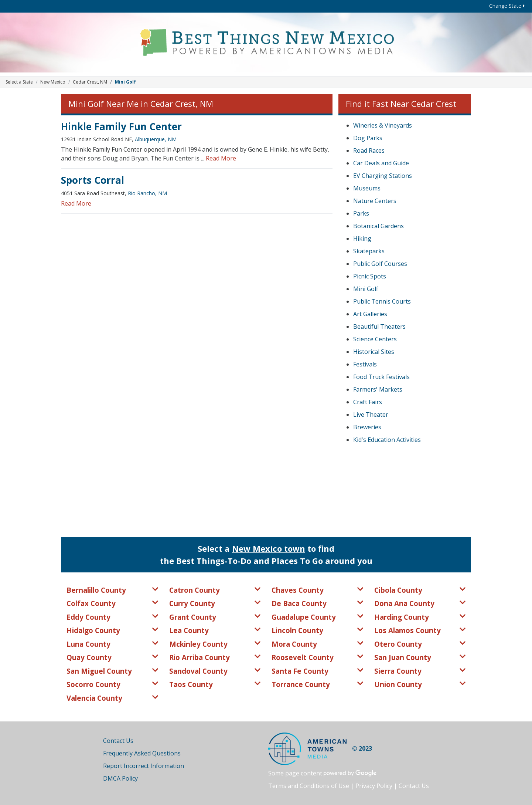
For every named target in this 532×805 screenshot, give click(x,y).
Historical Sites (374, 352)
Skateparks (369, 251)
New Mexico (53, 82)
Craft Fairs (368, 402)
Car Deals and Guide (381, 163)
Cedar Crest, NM (90, 82)
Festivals (365, 364)
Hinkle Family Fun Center (121, 126)
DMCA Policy (120, 778)
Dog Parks (368, 138)
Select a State (19, 82)
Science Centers (375, 339)
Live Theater (371, 415)
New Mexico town (269, 548)
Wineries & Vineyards (383, 125)
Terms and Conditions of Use (309, 786)
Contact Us (118, 741)
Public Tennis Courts (382, 301)
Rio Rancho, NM (147, 193)
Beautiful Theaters (379, 327)
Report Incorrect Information (144, 766)
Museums (367, 188)
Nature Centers (375, 201)
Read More (221, 158)
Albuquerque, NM (156, 139)
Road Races (369, 150)
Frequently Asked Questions (142, 753)
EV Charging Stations (383, 176)
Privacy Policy (374, 786)
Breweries (367, 427)
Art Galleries (370, 314)
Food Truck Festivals (381, 377)
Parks (361, 213)
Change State (507, 6)
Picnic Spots (370, 276)
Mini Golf (366, 289)
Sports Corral (93, 180)
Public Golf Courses (380, 264)
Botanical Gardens (378, 226)
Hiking (362, 239)
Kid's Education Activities (387, 440)
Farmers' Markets (378, 389)
